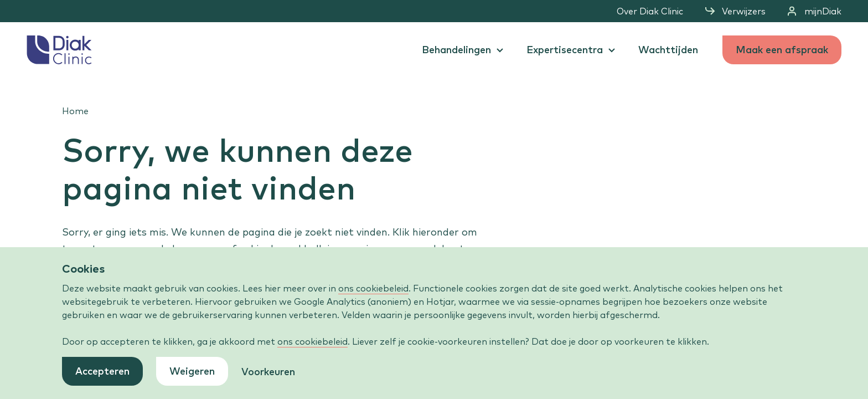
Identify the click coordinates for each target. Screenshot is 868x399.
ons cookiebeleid (373, 288)
